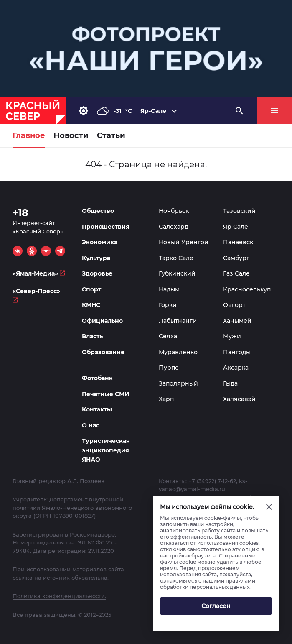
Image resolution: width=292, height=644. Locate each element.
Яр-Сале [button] (153, 111)
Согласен (216, 606)
